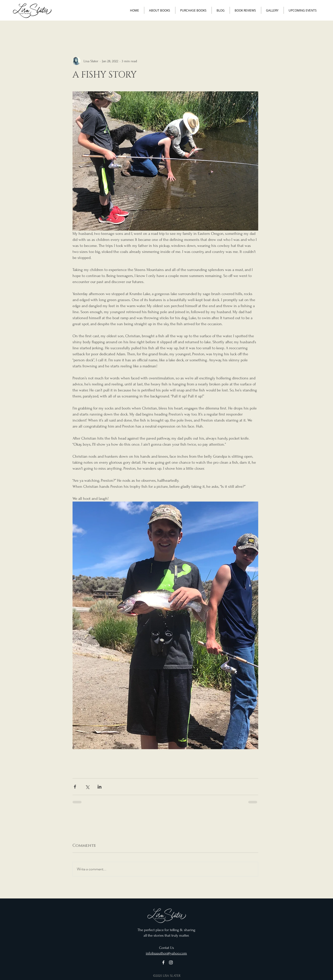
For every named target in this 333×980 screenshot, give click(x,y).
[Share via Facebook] (75, 787)
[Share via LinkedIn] (99, 787)
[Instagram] (171, 962)
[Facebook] (163, 962)
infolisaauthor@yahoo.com (166, 953)
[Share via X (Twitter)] (87, 787)
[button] (160, 10)
